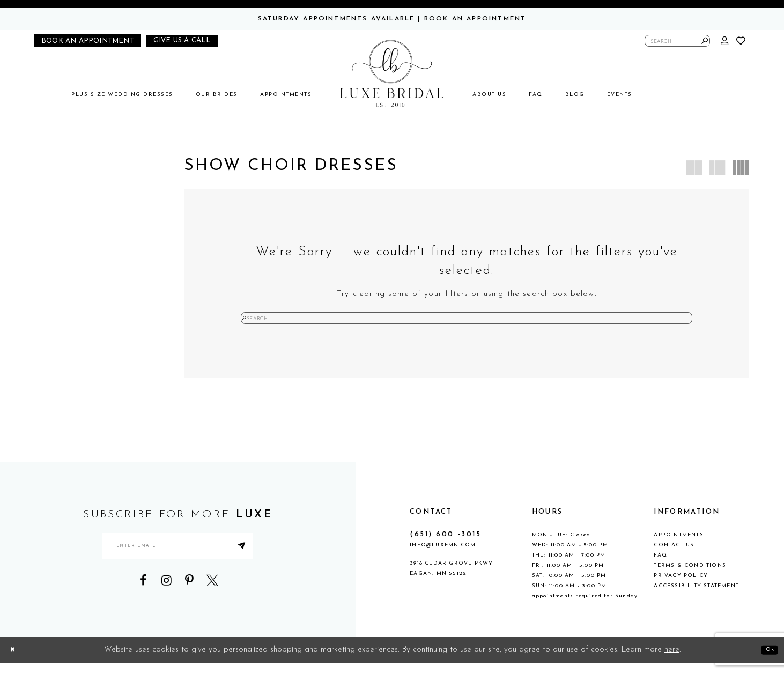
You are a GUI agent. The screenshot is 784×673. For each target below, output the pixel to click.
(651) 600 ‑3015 (445, 544)
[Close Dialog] (16, 659)
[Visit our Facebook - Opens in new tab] (143, 603)
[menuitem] (122, 95)
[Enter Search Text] (677, 41)
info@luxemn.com (443, 555)
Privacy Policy (681, 585)
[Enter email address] (178, 562)
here (672, 659)
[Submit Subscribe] (276, 562)
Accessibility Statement (696, 596)
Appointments (678, 545)
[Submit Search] (705, 41)
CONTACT (431, 522)
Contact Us (674, 555)
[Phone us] (182, 41)
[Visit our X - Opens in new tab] (212, 603)
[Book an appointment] (88, 40)
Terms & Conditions (690, 575)
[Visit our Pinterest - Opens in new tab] (189, 603)
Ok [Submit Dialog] (766, 659)
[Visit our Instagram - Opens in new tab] (166, 603)
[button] (725, 41)
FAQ (660, 565)
